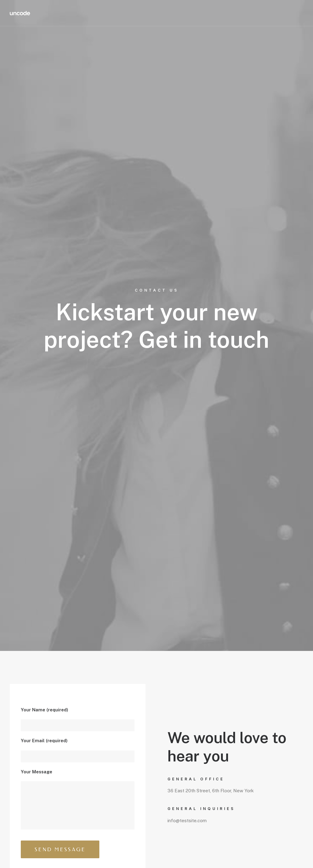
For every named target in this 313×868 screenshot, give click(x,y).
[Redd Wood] (20, 13)
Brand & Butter (40, 855)
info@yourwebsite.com (52, 697)
